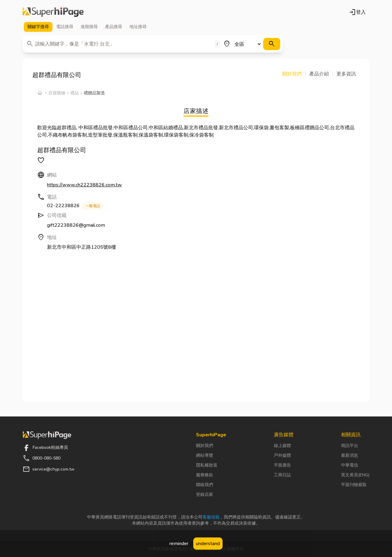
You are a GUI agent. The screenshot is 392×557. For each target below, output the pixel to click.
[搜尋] (272, 44)
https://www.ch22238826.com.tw (84, 185)
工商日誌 (282, 475)
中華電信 (350, 465)
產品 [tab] (114, 27)
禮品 (74, 93)
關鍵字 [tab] (38, 27)
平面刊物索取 (354, 485)
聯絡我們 (205, 485)
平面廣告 (282, 465)
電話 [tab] (65, 27)
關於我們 (205, 446)
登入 (357, 12)
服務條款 (205, 475)
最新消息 (350, 455)
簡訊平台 (350, 446)
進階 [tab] (89, 27)
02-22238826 (75, 206)
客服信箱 (211, 517)
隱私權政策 (207, 465)
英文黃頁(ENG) (355, 475)
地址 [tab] (138, 27)
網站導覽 (205, 455)
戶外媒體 (282, 455)
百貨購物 (57, 93)
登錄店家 (205, 495)
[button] (294, 74)
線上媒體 (282, 446)
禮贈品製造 (94, 93)
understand (208, 544)
